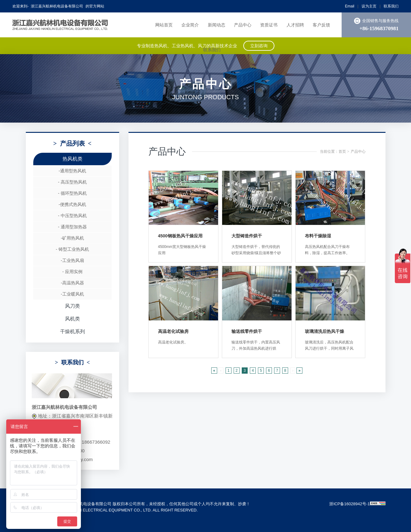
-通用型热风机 (72, 171)
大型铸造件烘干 (247, 236)
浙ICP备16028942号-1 (349, 504)
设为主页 (369, 6)
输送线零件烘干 (247, 331)
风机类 (72, 319)
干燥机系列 (72, 331)
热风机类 (72, 159)
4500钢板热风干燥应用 (180, 236)
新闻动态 (217, 25)
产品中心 (243, 25)
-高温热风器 (72, 283)
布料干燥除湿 (318, 236)
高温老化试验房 (173, 331)
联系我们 (391, 6)
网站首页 (164, 25)
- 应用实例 (72, 272)
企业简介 (190, 25)
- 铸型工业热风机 (72, 249)
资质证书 (269, 25)
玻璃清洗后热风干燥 (325, 331)
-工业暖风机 (72, 294)
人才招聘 (295, 25)
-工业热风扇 (72, 260)
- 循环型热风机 (72, 193)
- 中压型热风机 (72, 216)
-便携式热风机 (72, 204)
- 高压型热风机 (72, 182)
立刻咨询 (259, 46)
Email (350, 6)
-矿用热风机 (72, 238)
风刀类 (72, 306)
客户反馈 (321, 25)
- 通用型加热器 (72, 227)
